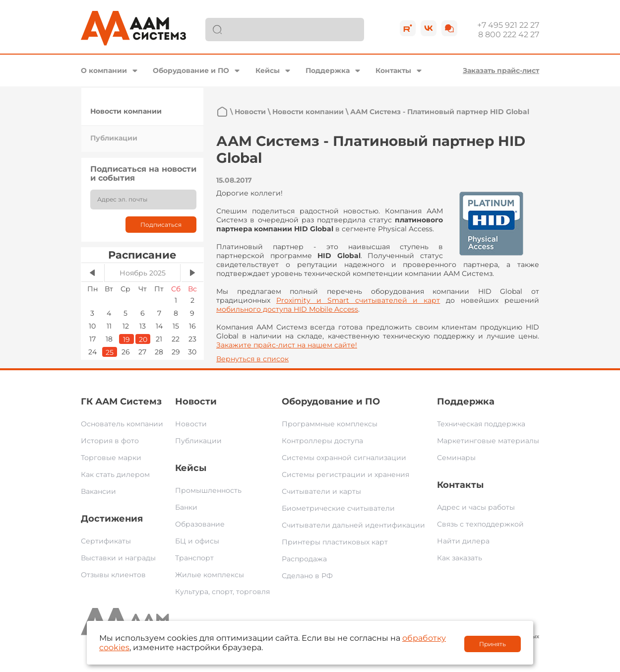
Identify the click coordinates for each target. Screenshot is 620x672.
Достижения (112, 519)
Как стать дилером (115, 474)
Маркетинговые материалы (488, 441)
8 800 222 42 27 (509, 34)
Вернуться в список (252, 359)
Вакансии (98, 491)
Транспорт (194, 558)
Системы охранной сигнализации (344, 458)
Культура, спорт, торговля (222, 592)
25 (110, 352)
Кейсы (268, 70)
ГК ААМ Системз (121, 402)
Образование (200, 524)
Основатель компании (122, 424)
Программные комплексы (330, 424)
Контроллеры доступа (322, 441)
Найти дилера (463, 541)
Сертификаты (106, 541)
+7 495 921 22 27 (508, 25)
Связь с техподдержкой (480, 524)
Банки (186, 507)
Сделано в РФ (307, 576)
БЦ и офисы (197, 541)
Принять (493, 644)
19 (126, 339)
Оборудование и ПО (191, 70)
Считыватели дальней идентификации (353, 525)
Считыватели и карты (321, 491)
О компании (104, 70)
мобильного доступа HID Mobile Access (287, 309)
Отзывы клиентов (113, 575)
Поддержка (328, 70)
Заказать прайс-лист (501, 70)
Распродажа (304, 559)
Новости (250, 112)
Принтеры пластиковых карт (335, 542)
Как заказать (460, 558)
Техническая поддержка (481, 424)
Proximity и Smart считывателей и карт (358, 300)
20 (143, 339)
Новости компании (126, 111)
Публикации (114, 138)
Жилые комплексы (210, 575)
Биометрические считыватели (338, 508)
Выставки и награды (118, 558)
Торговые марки (111, 458)
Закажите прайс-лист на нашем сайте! (287, 345)
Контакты (393, 70)
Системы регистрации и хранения (345, 474)
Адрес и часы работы (476, 507)
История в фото (110, 441)
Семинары (456, 458)
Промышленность (208, 490)
